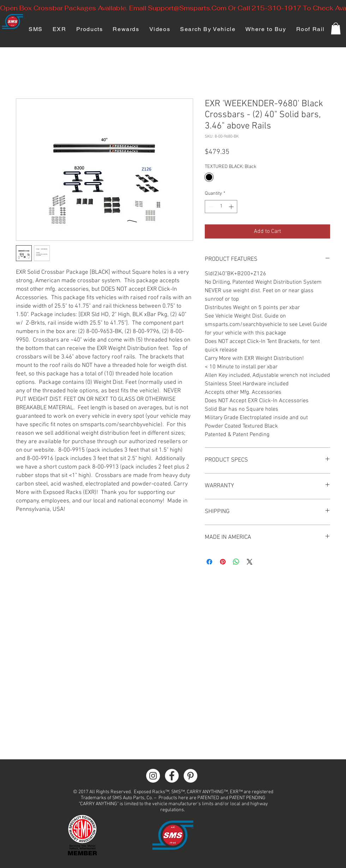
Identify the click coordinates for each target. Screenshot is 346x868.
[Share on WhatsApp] (236, 562)
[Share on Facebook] (209, 562)
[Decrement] (210, 207)
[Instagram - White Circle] (153, 776)
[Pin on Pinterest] (223, 562)
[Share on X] (250, 562)
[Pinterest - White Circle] (190, 776)
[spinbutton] (221, 207)
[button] (336, 28)
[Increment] (232, 207)
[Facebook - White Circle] (172, 776)
